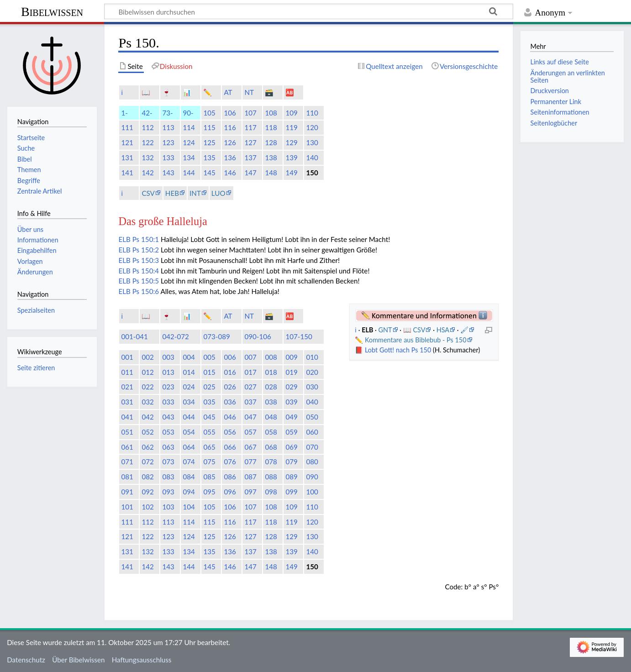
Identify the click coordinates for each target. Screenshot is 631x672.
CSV (148, 193)
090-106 (258, 336)
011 (127, 372)
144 (189, 173)
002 (147, 357)
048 (271, 417)
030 (312, 387)
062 (147, 447)
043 (168, 417)
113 (168, 127)
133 (168, 157)
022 (147, 387)
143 (168, 173)
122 (147, 142)
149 (291, 173)
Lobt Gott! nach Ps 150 (398, 350)
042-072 (176, 336)
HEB (172, 193)
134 (189, 157)
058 (271, 432)
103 (168, 507)
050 (312, 417)
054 (189, 432)
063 (168, 447)
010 (312, 357)
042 (147, 417)
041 (127, 417)
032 (147, 402)
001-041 (134, 336)
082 (147, 477)
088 (271, 477)
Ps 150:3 (146, 260)
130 (312, 142)
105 (209, 113)
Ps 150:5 (146, 281)
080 (312, 462)
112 (147, 127)
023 (168, 387)
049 (291, 417)
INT (195, 193)
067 (250, 447)
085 (209, 477)
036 (230, 402)
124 (189, 142)
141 (127, 173)
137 (250, 157)
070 (312, 447)
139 (291, 157)
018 (271, 372)
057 (250, 432)
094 (189, 492)
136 (230, 157)
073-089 (217, 336)
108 (271, 113)
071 (127, 462)
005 (209, 357)
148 (271, 173)
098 (271, 492)
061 (127, 447)
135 (209, 157)
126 (230, 142)
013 (168, 372)
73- (167, 113)
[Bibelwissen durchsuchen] (309, 11)
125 (209, 142)
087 (250, 477)
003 (168, 357)
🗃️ (269, 92)
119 (291, 127)
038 (271, 402)
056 (230, 432)
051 (127, 432)
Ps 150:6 (146, 291)
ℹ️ (122, 92)
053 (168, 432)
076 (230, 462)
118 (271, 127)
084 (189, 477)
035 (209, 402)
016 (230, 372)
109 (291, 113)
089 (291, 477)
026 (230, 387)
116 (230, 127)
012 (147, 372)
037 (250, 402)
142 (147, 173)
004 (189, 357)
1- (124, 113)
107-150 (299, 336)
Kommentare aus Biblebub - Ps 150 (416, 340)
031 (127, 402)
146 (230, 173)
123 (168, 142)
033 (168, 402)
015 (209, 372)
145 (209, 173)
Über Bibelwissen (78, 660)
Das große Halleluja (163, 221)
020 (312, 372)
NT (249, 92)
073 (168, 462)
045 (209, 417)
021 (127, 387)
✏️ (208, 92)
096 (230, 492)
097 (250, 492)
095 (209, 492)
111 (127, 127)
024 (189, 387)
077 (250, 462)
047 (250, 417)
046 (230, 417)
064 (189, 447)
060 (312, 432)
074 (189, 462)
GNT (385, 330)
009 (291, 357)
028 (271, 387)
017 (250, 372)
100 (312, 492)
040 (312, 402)
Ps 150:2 (146, 250)
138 (271, 157)
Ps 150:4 (146, 271)
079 (291, 462)
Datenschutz (26, 660)
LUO (218, 193)
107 (250, 113)
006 (230, 357)
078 (271, 462)
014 (189, 372)
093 (168, 492)
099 (291, 492)
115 (209, 127)
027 (250, 387)
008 (271, 357)
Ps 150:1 (146, 239)
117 (250, 127)
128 (271, 142)
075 (209, 462)
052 (147, 432)
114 (189, 127)
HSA (443, 330)
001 (127, 357)
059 (291, 432)
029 (291, 387)
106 (230, 113)
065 (209, 447)
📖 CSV (414, 330)
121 (127, 142)
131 (127, 157)
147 (250, 173)
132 (147, 157)
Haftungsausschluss (142, 660)
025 (209, 387)
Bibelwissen (52, 12)
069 (291, 447)
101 (127, 507)
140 (312, 157)
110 (312, 113)
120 (312, 127)
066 (230, 447)
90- (188, 113)
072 (147, 462)
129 (291, 142)
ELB (124, 239)
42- (147, 113)
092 (147, 492)
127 (250, 142)
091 (127, 492)
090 (312, 477)
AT (228, 92)
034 (189, 402)
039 (291, 402)
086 (230, 477)
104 (189, 507)
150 (312, 173)
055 (209, 432)
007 (250, 357)
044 (189, 417)
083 (168, 477)
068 (271, 447)
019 (291, 372)
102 (147, 507)
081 (127, 477)
